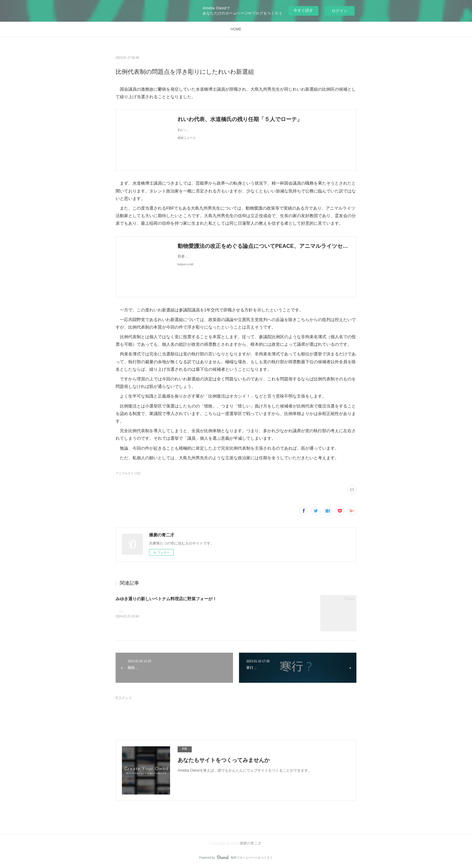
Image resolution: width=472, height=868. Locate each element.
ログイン (340, 11)
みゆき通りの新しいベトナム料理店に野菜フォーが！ (166, 599)
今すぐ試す (303, 10)
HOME (236, 29)
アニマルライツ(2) (128, 473)
